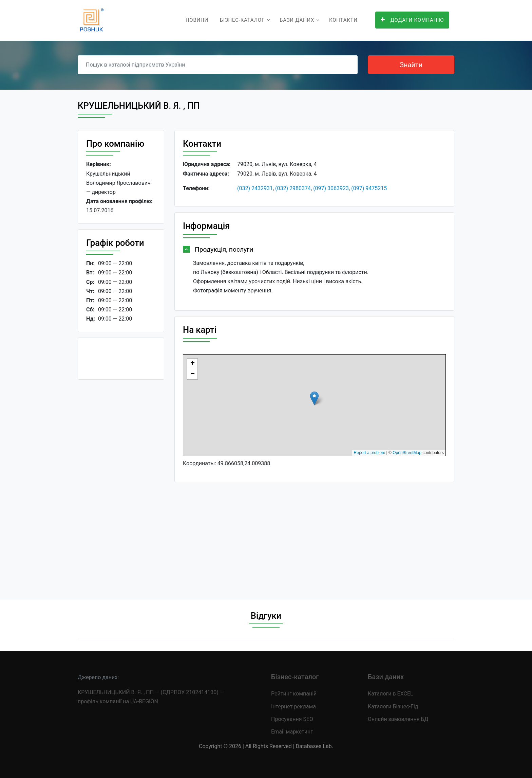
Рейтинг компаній (294, 694)
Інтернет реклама (293, 707)
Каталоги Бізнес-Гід (393, 707)
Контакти (343, 20)
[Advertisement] (121, 487)
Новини (197, 20)
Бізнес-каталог (242, 20)
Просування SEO (292, 719)
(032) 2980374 (293, 188)
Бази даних (297, 20)
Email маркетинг (292, 732)
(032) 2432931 (255, 188)
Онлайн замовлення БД (398, 719)
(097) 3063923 (331, 188)
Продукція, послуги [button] (224, 249)
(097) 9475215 (369, 188)
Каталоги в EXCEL (391, 694)
